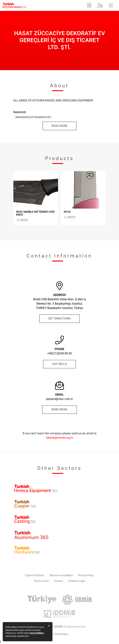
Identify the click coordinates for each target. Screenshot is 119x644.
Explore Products (35, 575)
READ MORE (60, 126)
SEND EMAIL (59, 409)
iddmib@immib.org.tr (60, 438)
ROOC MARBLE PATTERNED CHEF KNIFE (35, 213)
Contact (59, 581)
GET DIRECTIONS (60, 318)
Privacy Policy (86, 575)
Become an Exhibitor (61, 575)
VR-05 (67, 212)
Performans (61, 634)
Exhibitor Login (77, 581)
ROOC (24, 220)
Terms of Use (41, 581)
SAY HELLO (59, 364)
